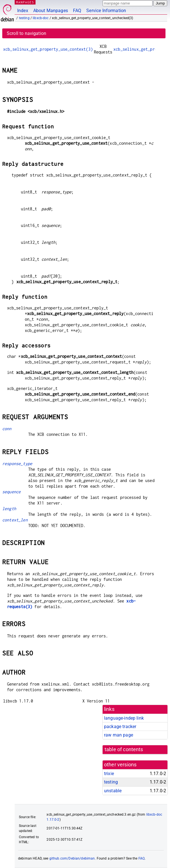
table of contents (124, 749)
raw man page (119, 735)
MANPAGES (25, 2)
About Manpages (51, 11)
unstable (113, 791)
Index (23, 11)
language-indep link (124, 718)
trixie (109, 774)
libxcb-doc (41, 18)
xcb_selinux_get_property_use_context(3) (48, 49)
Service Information (106, 11)
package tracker (120, 727)
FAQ (77, 11)
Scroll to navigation (27, 33)
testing (24, 18)
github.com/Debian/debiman (72, 858)
